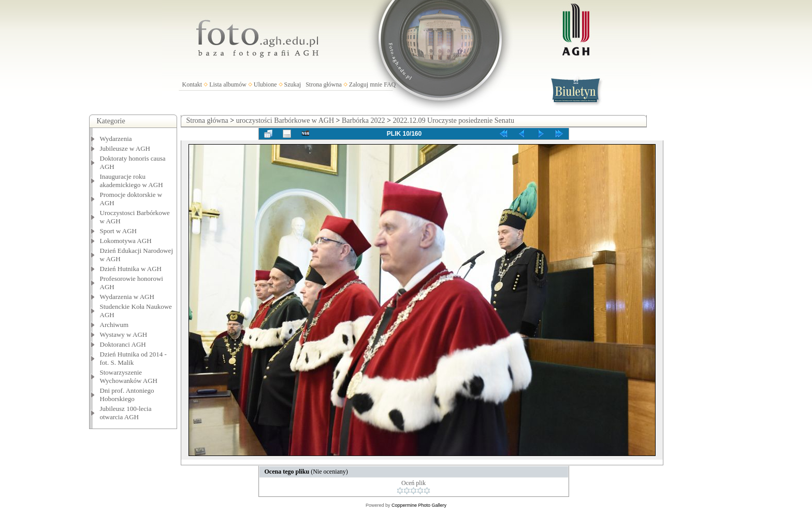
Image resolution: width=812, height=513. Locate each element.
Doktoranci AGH (123, 344)
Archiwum (114, 325)
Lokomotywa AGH (126, 241)
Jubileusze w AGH (125, 148)
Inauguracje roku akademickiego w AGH (132, 181)
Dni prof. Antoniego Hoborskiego (127, 395)
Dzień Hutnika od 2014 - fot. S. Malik (133, 358)
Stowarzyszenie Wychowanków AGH (129, 376)
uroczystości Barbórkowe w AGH (285, 120)
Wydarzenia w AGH (127, 297)
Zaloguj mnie (366, 84)
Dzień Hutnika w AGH (131, 269)
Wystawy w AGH (124, 334)
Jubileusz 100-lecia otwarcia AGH (126, 413)
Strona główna (324, 84)
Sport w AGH (119, 231)
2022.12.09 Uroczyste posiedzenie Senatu (453, 120)
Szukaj (293, 84)
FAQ (390, 84)
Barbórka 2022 (364, 120)
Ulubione (265, 84)
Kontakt (192, 84)
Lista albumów (228, 84)
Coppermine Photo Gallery (419, 505)
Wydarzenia (116, 139)
